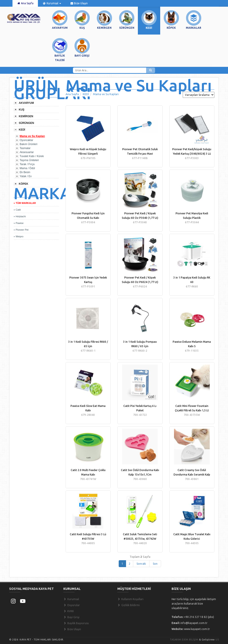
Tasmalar (25, 148)
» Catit (17, 210)
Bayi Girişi (71, 617)
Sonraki (141, 564)
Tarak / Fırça (27, 164)
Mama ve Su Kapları (32, 136)
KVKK (69, 611)
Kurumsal (52, 3)
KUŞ (22, 110)
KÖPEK (24, 184)
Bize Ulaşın (79, 3)
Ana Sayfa (25, 3)
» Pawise (19, 223)
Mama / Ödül (27, 168)
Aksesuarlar (27, 152)
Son (155, 564)
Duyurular (72, 605)
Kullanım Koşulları (130, 599)
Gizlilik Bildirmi (129, 605)
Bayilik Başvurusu (76, 623)
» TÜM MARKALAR (25, 203)
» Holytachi (20, 216)
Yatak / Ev (26, 176)
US (217, 640)
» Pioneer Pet (21, 230)
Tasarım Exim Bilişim (184, 640)
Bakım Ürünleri (28, 144)
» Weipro (19, 236)
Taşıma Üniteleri (29, 160)
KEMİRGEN (26, 116)
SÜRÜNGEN (26, 123)
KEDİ (22, 130)
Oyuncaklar (26, 140)
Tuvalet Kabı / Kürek (32, 156)
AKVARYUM (26, 103)
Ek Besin (25, 172)
